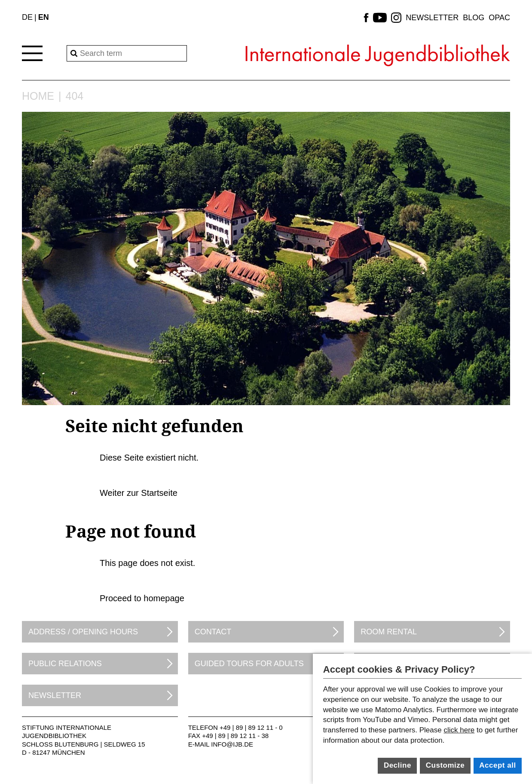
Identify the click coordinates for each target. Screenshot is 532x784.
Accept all (497, 765)
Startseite (159, 493)
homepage (164, 598)
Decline (397, 765)
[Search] (127, 53)
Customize (445, 765)
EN (44, 17)
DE (27, 17)
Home (38, 96)
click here (459, 730)
